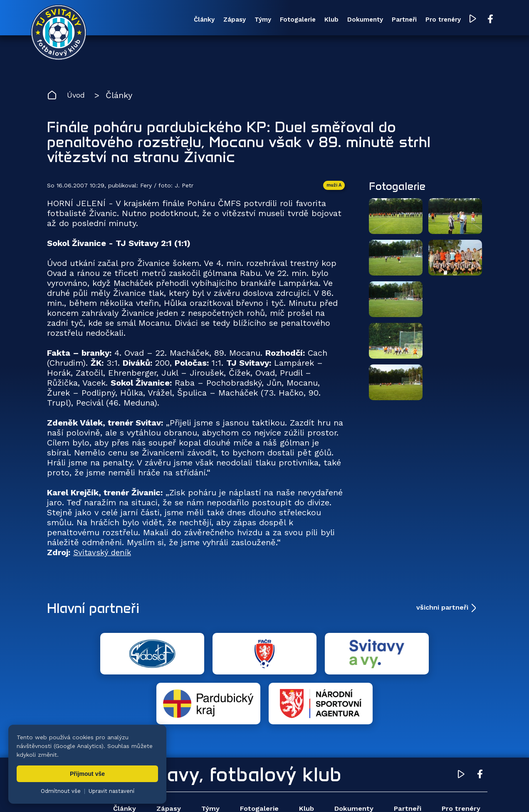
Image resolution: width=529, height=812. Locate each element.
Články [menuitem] (164, 20)
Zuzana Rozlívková (173, 793)
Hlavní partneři (98, 610)
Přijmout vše (87, 774)
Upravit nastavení (111, 791)
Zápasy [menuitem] (198, 20)
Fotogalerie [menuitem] (268, 20)
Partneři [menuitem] (384, 20)
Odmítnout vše (61, 791)
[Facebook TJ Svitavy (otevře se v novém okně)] (474, 20)
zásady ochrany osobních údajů (406, 793)
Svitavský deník (104, 555)
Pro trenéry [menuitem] (426, 20)
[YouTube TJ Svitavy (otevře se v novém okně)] (457, 20)
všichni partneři (442, 610)
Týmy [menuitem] (230, 20)
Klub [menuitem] (305, 20)
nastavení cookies (331, 793)
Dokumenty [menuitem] (342, 20)
